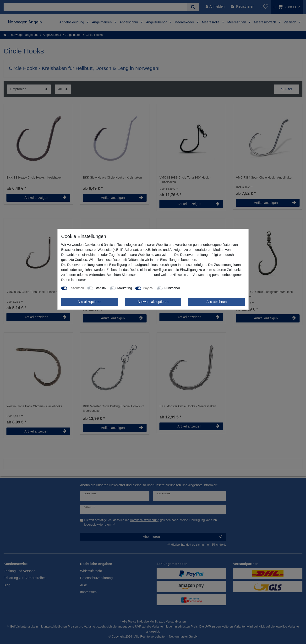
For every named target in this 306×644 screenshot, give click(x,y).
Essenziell (76, 288)
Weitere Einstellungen (199, 288)
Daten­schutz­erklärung (103, 280)
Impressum (145, 275)
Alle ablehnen (217, 302)
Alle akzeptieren (89, 302)
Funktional (172, 288)
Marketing (125, 288)
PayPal (148, 288)
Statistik (101, 288)
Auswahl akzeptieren (153, 302)
